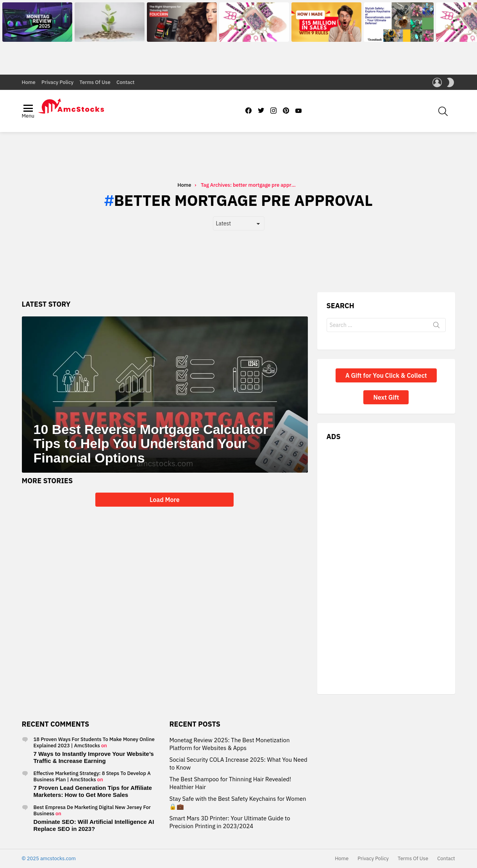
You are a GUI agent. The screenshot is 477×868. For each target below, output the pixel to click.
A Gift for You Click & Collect (386, 375)
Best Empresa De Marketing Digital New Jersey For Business (92, 810)
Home (29, 82)
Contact (125, 82)
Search (436, 327)
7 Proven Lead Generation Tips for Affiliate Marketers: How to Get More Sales (93, 791)
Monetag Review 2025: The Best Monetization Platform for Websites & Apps (229, 744)
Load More (165, 500)
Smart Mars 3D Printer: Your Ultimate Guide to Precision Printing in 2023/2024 (230, 822)
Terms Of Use (95, 82)
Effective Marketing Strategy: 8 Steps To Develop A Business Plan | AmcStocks (92, 776)
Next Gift (386, 397)
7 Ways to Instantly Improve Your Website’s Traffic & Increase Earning (94, 757)
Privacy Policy (57, 82)
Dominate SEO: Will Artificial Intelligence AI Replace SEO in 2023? (94, 825)
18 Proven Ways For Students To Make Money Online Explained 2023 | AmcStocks (94, 742)
